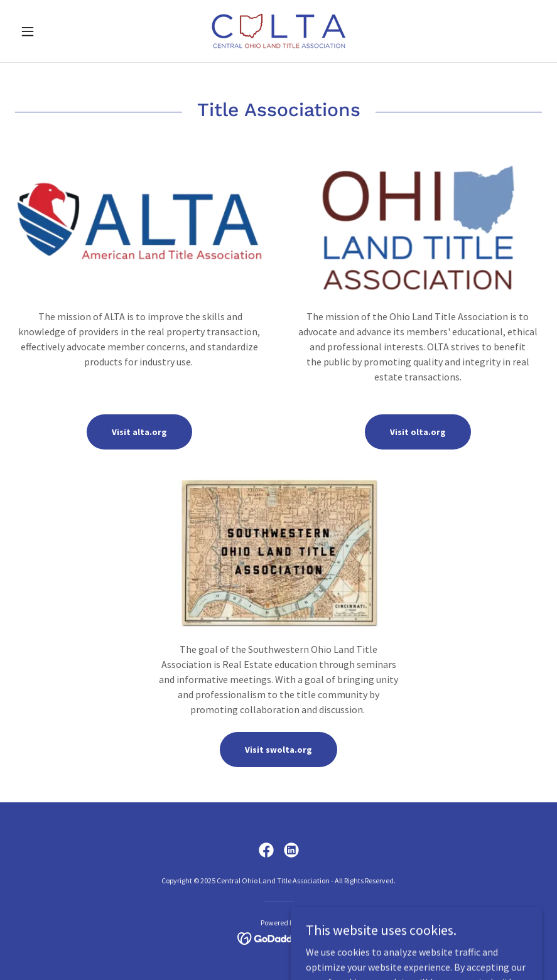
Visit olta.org (418, 432)
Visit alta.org (139, 432)
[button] (55, 31)
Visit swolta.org (278, 750)
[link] (278, 31)
